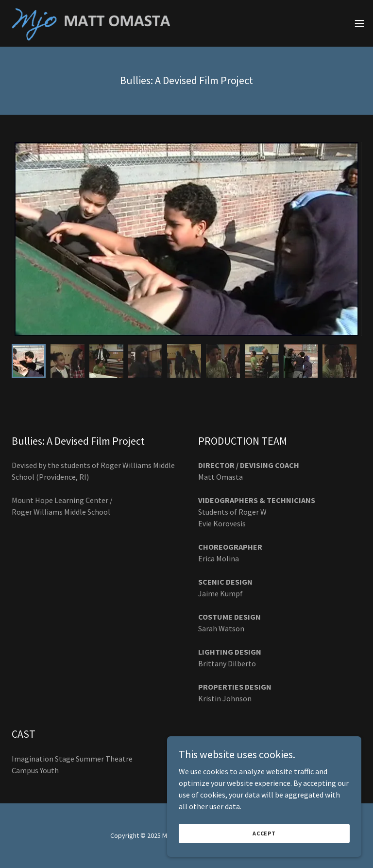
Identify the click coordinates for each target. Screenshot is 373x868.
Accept (264, 833)
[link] (98, 23)
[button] (359, 23)
